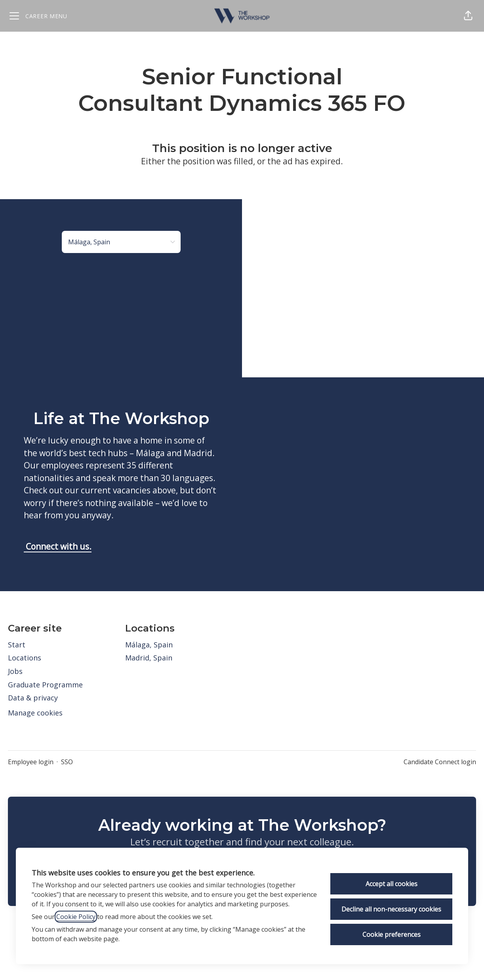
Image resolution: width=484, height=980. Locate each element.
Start (17, 645)
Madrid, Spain (149, 658)
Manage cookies (35, 713)
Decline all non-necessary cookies (391, 909)
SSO (67, 762)
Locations (25, 658)
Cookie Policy (76, 917)
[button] (468, 16)
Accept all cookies (392, 884)
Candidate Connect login (440, 762)
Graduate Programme (45, 685)
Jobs (15, 671)
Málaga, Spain (149, 645)
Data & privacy (33, 698)
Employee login (31, 762)
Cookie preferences (392, 934)
